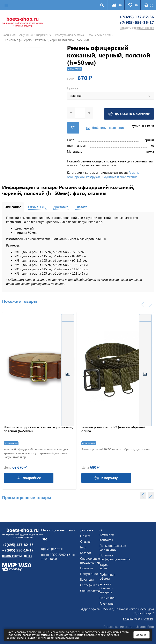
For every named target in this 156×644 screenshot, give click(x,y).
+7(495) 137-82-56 (132, 18)
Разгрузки (93, 178)
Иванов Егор (145, 627)
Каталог (86, 552)
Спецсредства (90, 590)
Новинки (87, 567)
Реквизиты (107, 603)
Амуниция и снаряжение (120, 178)
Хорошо (141, 635)
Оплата (85, 535)
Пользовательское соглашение (113, 547)
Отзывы (86, 541)
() (149, 5)
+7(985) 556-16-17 (132, 25)
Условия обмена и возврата (106, 587)
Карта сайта (104, 566)
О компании (107, 532)
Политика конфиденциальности (115, 557)
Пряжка (73, 92)
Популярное (89, 573)
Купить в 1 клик (143, 128)
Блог (83, 547)
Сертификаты (90, 585)
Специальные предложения (90, 560)
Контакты (106, 539)
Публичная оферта (107, 576)
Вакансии (87, 579)
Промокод (107, 597)
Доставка (87, 530)
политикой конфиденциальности (57, 638)
